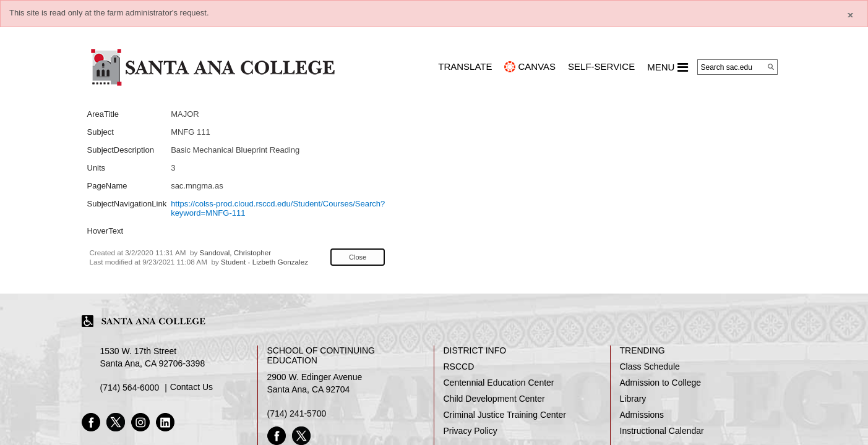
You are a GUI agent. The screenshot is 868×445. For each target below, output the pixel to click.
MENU (667, 67)
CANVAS (537, 66)
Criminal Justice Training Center (505, 415)
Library (633, 399)
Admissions (642, 415)
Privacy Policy (471, 431)
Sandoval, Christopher (236, 252)
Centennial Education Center (499, 383)
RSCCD (459, 367)
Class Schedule (650, 367)
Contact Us (191, 387)
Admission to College (661, 383)
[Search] (771, 67)
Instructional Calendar (662, 431)
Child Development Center (494, 399)
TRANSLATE (465, 66)
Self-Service (601, 66)
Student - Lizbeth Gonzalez (264, 262)
